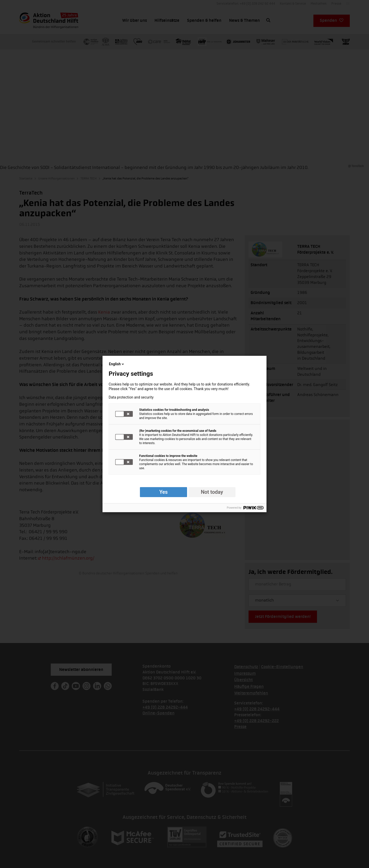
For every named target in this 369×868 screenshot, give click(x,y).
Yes (164, 492)
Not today (212, 492)
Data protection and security (131, 397)
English (117, 364)
